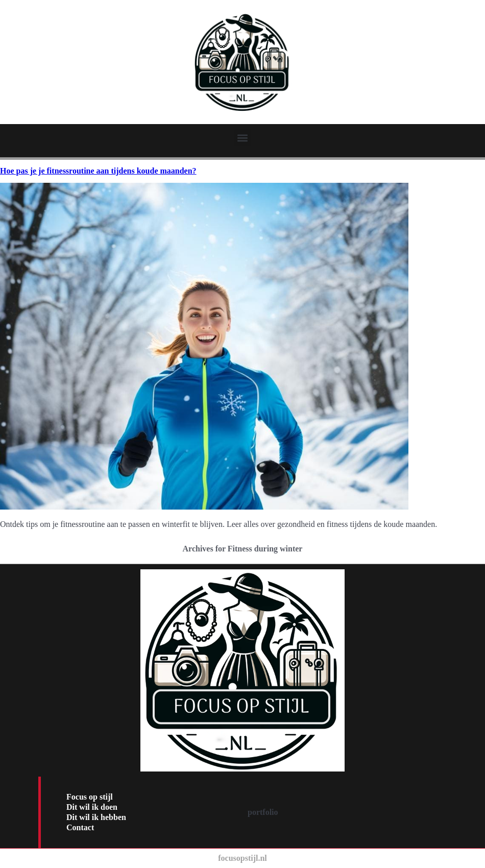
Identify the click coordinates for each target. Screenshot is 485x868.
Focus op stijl (90, 797)
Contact (80, 827)
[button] (243, 138)
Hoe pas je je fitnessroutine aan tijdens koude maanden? (98, 171)
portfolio (263, 812)
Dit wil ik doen (92, 807)
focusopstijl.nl (243, 858)
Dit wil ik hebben (96, 817)
